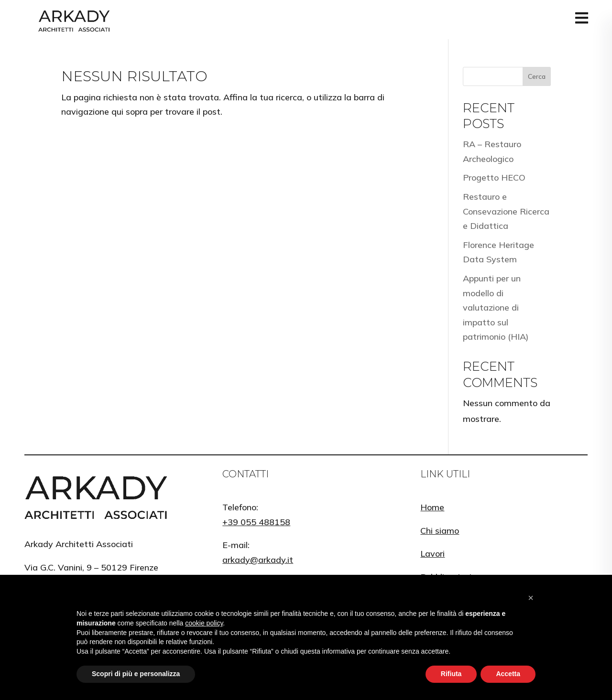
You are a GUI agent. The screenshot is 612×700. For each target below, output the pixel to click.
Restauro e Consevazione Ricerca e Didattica (506, 211)
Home (432, 507)
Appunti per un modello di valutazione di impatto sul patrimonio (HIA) (496, 307)
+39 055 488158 (256, 522)
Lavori (432, 554)
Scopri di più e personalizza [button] (136, 674)
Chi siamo (440, 531)
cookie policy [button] (204, 623)
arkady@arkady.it (258, 560)
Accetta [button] (508, 674)
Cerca (537, 76)
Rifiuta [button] (451, 674)
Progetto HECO (494, 178)
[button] (531, 598)
